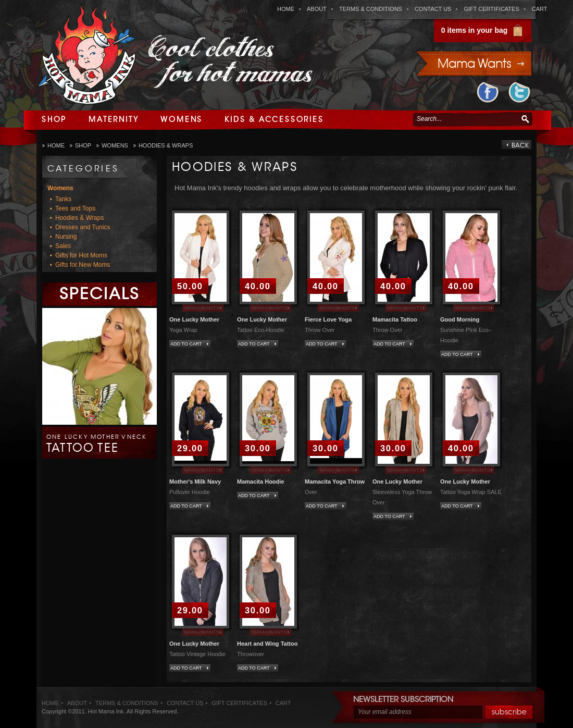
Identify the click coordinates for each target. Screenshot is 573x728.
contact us (433, 9)
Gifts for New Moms (83, 265)
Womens (182, 119)
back (520, 145)
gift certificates (491, 9)
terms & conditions (371, 9)
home (286, 9)
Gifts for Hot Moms (81, 255)
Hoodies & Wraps (166, 145)
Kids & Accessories (274, 119)
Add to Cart (186, 344)
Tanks (63, 199)
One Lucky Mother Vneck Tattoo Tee (97, 444)
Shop (54, 119)
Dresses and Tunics (83, 227)
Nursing (66, 237)
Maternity (114, 119)
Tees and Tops (75, 208)
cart (540, 9)
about (317, 9)
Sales (63, 246)
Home (56, 145)
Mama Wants (202, 308)
